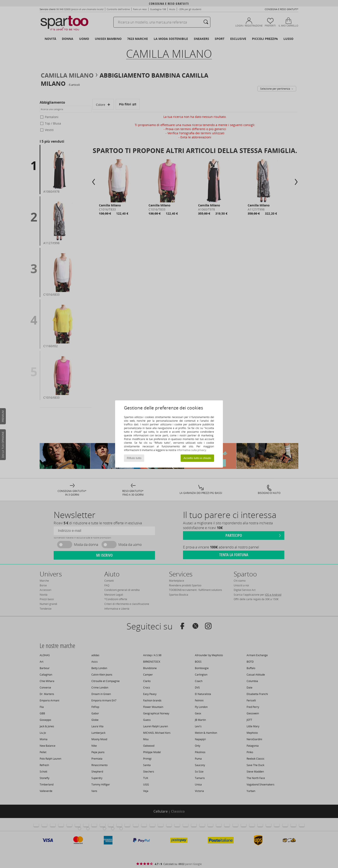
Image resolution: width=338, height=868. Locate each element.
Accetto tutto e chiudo (197, 458)
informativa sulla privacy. (192, 450)
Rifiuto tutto (134, 458)
